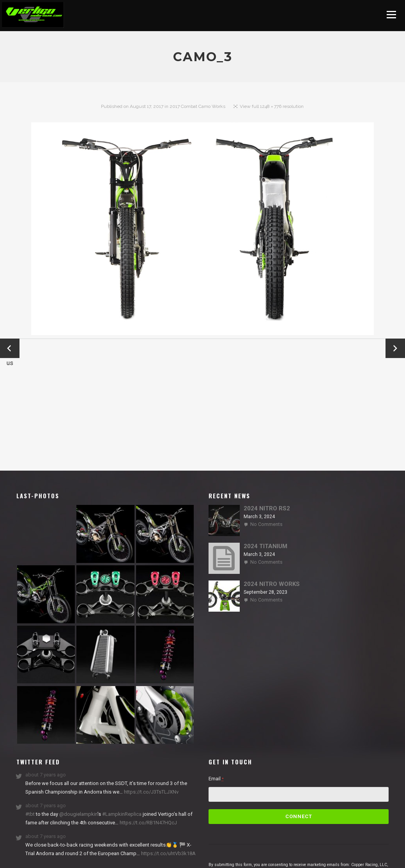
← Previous (10, 349)
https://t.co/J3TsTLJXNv (151, 792)
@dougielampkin (78, 814)
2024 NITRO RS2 (267, 508)
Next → (395, 348)
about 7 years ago (46, 775)
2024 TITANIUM (265, 546)
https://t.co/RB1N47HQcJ (148, 823)
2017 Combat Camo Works (197, 106)
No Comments (266, 524)
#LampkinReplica (122, 814)
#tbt (30, 814)
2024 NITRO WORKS (272, 584)
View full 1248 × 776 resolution (272, 106)
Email (216, 779)
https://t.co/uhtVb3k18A (168, 853)
